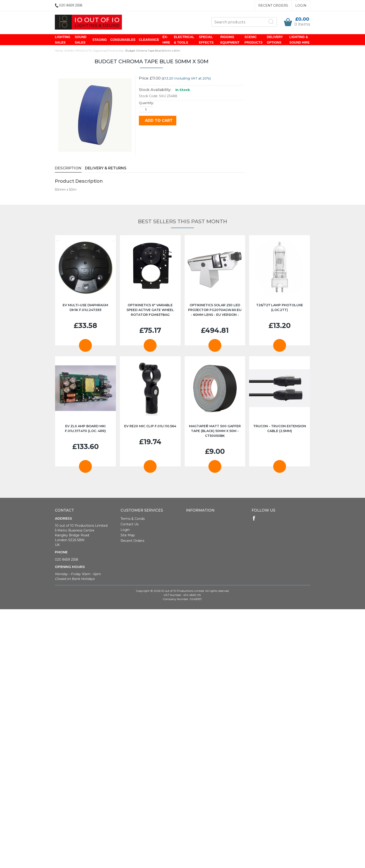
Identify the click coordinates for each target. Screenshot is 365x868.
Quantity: (146, 103)
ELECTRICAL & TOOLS (184, 40)
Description (68, 169)
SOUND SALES (81, 40)
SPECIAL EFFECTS (206, 40)
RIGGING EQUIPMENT (230, 40)
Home (59, 51)
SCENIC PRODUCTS (254, 40)
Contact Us (129, 525)
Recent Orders (273, 6)
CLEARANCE (149, 40)
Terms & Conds (133, 519)
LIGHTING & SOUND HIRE (300, 40)
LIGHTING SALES (63, 40)
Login (301, 6)
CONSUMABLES (123, 40)
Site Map (128, 536)
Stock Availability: (155, 90)
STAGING (100, 40)
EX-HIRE (166, 40)
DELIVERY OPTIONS (275, 40)
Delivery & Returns (106, 169)
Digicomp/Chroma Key (108, 51)
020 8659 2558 (67, 560)
